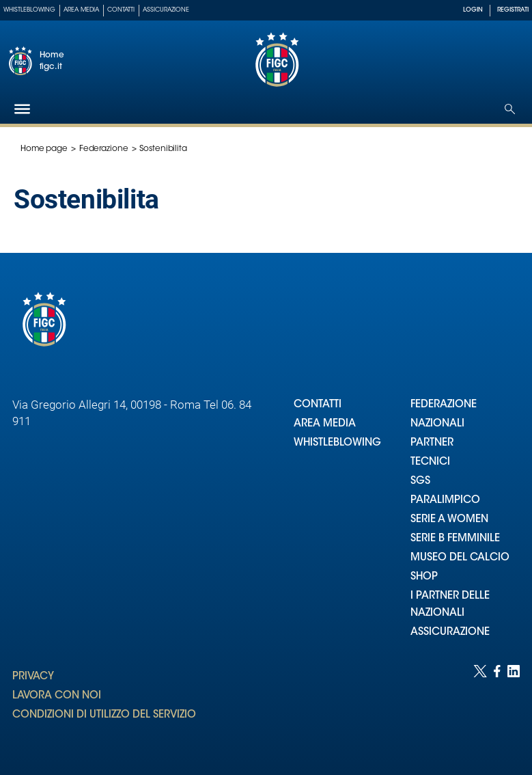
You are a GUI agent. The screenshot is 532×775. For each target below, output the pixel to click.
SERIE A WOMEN (449, 520)
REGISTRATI (513, 10)
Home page (44, 149)
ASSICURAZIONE (450, 633)
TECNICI (430, 462)
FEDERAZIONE (444, 405)
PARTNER (432, 443)
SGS (420, 481)
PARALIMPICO (445, 501)
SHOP (424, 577)
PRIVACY (33, 677)
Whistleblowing (29, 10)
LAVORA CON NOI (57, 696)
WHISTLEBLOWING (337, 443)
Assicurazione (166, 10)
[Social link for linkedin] (514, 706)
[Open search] (510, 109)
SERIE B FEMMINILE (455, 539)
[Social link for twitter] (480, 706)
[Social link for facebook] (497, 706)
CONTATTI (318, 405)
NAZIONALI (437, 424)
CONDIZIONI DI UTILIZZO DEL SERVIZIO (104, 715)
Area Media (81, 10)
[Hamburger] (22, 109)
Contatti (121, 10)
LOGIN (473, 10)
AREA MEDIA (325, 424)
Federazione (104, 149)
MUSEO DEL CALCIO (460, 558)
